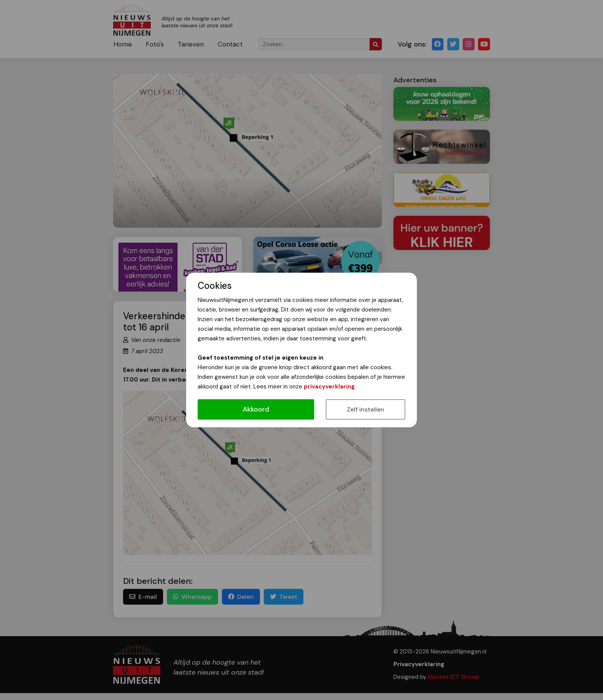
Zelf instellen (366, 409)
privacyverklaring (329, 387)
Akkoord (256, 409)
